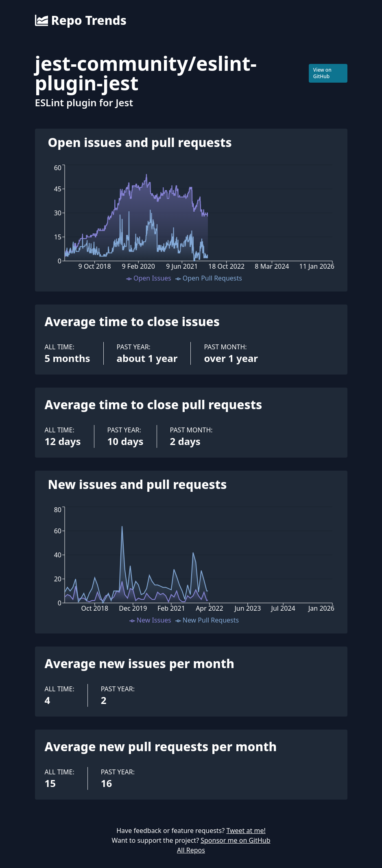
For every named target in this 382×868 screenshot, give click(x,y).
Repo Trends (81, 20)
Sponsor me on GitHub (235, 840)
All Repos (191, 850)
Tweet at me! (246, 831)
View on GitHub (322, 73)
